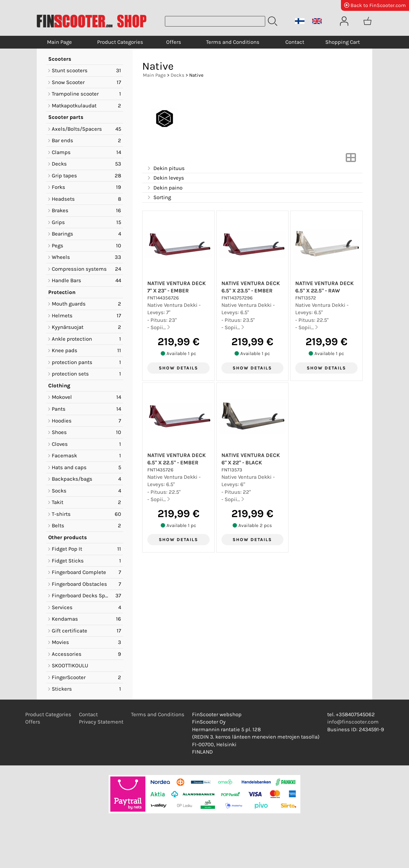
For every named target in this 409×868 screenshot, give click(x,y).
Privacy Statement (101, 722)
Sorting (158, 198)
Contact (295, 42)
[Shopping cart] (367, 21)
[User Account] (344, 21)
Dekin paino (164, 188)
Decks (177, 75)
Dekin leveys (165, 178)
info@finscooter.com (353, 722)
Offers (174, 42)
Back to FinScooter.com (375, 5)
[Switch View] (351, 160)
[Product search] (215, 21)
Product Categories (120, 42)
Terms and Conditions (233, 42)
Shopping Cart (343, 42)
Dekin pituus (165, 169)
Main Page (59, 42)
